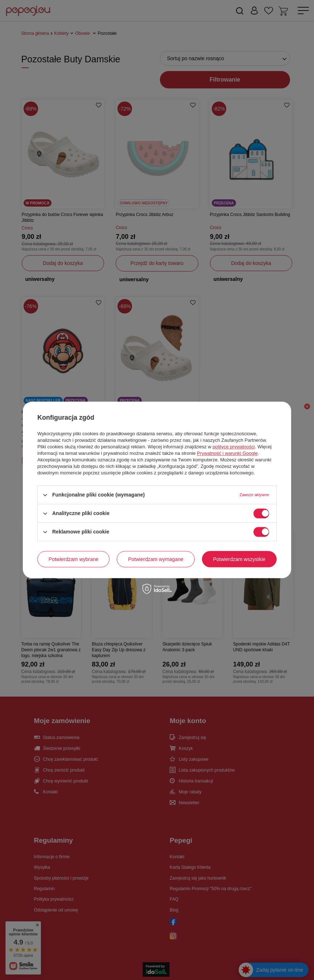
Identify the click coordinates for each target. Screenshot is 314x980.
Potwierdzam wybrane (74, 559)
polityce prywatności (234, 447)
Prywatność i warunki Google (227, 453)
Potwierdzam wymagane (156, 559)
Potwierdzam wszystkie (239, 559)
